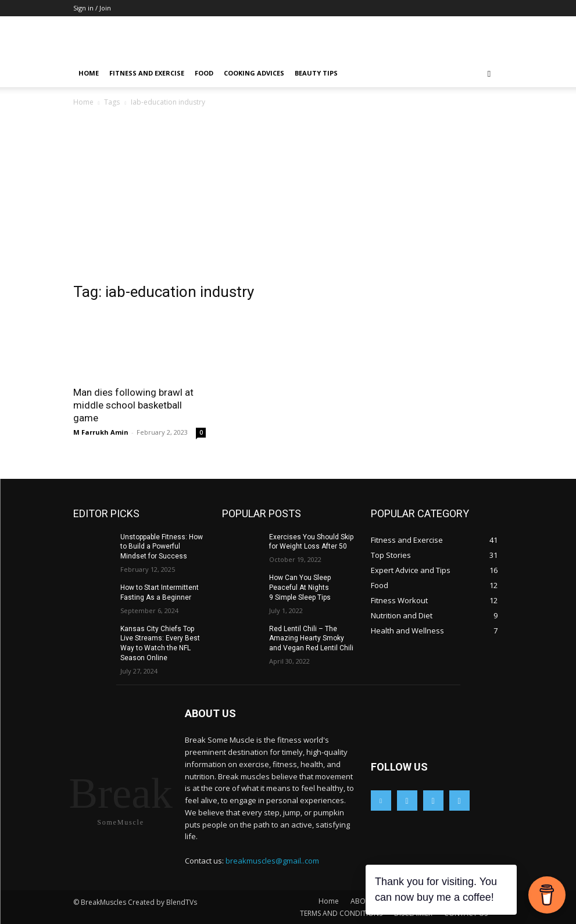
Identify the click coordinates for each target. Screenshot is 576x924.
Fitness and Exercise (147, 73)
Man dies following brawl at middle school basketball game (133, 405)
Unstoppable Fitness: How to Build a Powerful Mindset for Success (162, 547)
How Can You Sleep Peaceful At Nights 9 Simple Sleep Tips (300, 588)
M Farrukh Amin (101, 432)
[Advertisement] (288, 196)
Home (89, 73)
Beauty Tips (316, 73)
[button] (489, 74)
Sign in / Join (92, 8)
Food (204, 73)
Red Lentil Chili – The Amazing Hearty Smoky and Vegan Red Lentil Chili (311, 639)
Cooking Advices (254, 73)
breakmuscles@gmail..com (272, 861)
